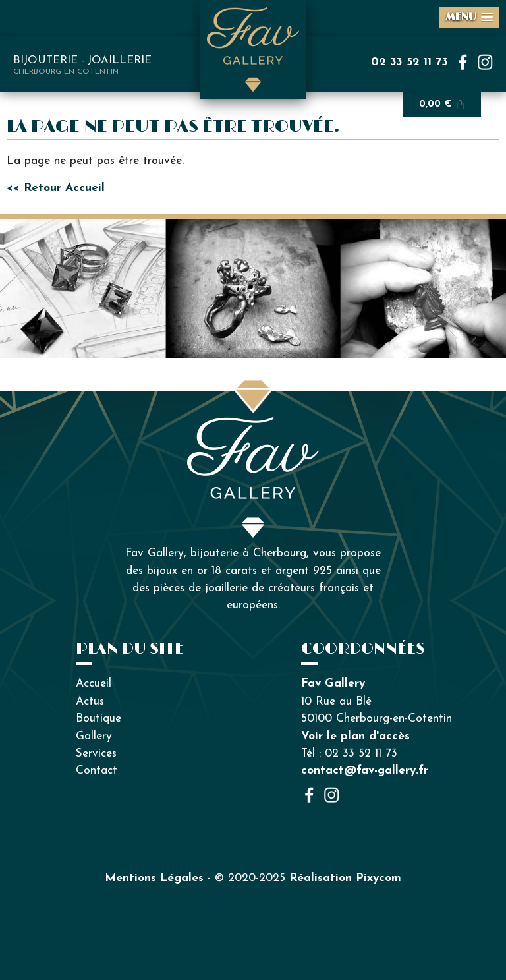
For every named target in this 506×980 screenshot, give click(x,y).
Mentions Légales (154, 878)
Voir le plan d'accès (355, 736)
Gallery (94, 736)
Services (96, 754)
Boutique (98, 719)
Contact (97, 771)
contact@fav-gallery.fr (365, 771)
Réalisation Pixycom (345, 878)
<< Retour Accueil (56, 188)
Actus (90, 702)
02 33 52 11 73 (409, 62)
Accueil (94, 684)
